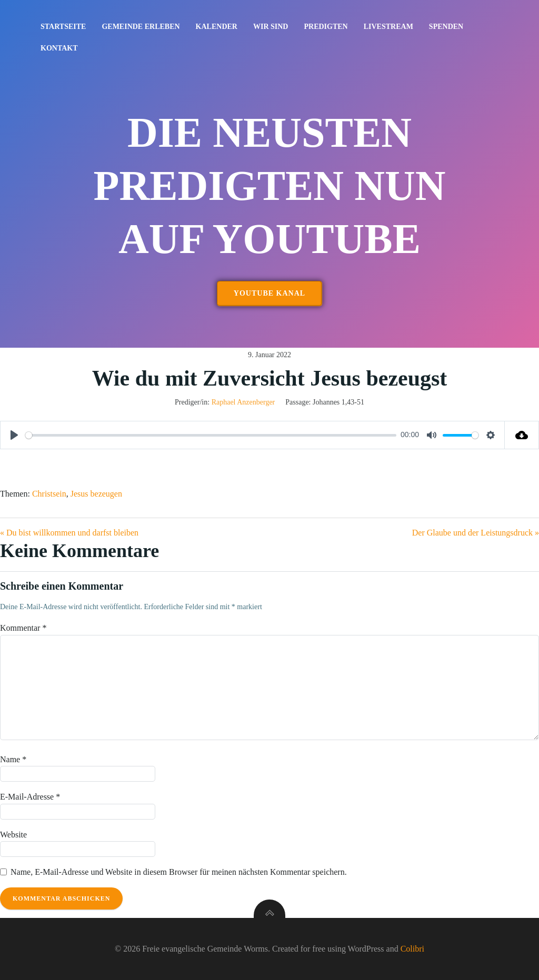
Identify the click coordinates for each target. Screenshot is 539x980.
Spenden (446, 27)
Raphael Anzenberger (243, 402)
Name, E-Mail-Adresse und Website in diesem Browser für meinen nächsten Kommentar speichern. (179, 872)
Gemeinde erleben (141, 27)
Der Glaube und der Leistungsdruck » (476, 533)
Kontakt (59, 48)
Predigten (326, 27)
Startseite (63, 27)
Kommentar (23, 628)
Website (13, 835)
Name (13, 759)
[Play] (14, 435)
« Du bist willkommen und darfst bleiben (69, 533)
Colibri (412, 949)
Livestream (388, 27)
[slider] (211, 435)
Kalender (217, 27)
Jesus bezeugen (96, 494)
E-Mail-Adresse (30, 797)
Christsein (49, 494)
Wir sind (271, 27)
